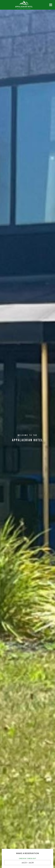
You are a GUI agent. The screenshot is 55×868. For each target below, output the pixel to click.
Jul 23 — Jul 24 (28, 863)
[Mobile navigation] (51, 5)
